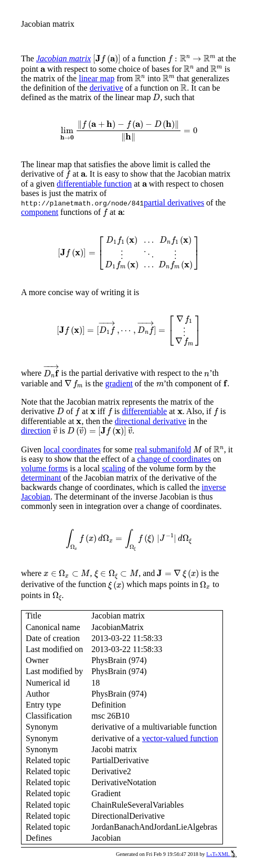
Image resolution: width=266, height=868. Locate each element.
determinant (41, 478)
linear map (97, 78)
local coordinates (72, 449)
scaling (114, 468)
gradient (119, 383)
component (40, 212)
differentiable (144, 411)
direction (36, 431)
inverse (214, 487)
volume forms (44, 468)
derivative (107, 88)
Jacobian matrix (63, 58)
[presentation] (107, 59)
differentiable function (94, 184)
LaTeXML (221, 854)
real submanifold (163, 449)
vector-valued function (180, 738)
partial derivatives (174, 203)
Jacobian (36, 497)
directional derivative (151, 421)
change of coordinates (174, 459)
